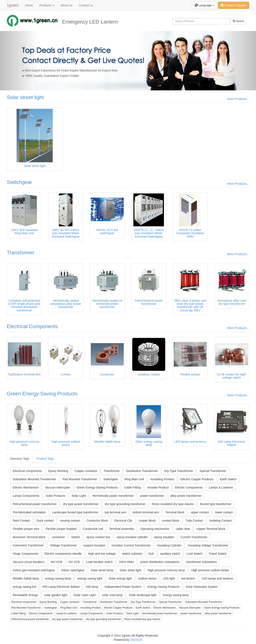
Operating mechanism (155, 529)
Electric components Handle (63, 554)
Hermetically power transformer (113, 496)
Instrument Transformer (28, 545)
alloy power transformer (186, 496)
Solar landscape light (143, 595)
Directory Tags (20, 459)
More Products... (238, 99)
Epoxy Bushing (58, 471)
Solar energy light (120, 578)
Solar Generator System (202, 587)
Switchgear (19, 182)
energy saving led (24, 587)
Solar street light (25, 97)
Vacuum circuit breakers (29, 562)
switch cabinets (132, 554)
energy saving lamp (58, 578)
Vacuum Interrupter (58, 487)
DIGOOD (136, 640)
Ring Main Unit (134, 479)
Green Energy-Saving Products (42, 394)
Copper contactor (86, 471)
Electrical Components (32, 326)
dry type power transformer (81, 504)
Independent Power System (123, 587)
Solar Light (79, 496)
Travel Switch (218, 554)
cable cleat (183, 529)
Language (205, 5)
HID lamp (92, 587)
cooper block (147, 521)
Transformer (21, 253)
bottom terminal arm (146, 512)
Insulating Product (162, 479)
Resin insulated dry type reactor (173, 504)
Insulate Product (158, 487)
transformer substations (201, 562)
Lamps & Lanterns (221, 487)
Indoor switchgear (73, 570)
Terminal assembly (122, 529)
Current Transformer (194, 537)
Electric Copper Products (197, 479)
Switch (76, 537)
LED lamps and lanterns (217, 578)
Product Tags (45, 459)
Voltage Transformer (63, 545)
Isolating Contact (220, 521)
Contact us (86, 5)
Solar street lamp (102, 570)
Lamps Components (26, 496)
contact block (171, 521)
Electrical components (27, 471)
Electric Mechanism (26, 487)
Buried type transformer (216, 504)
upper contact (200, 512)
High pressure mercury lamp (166, 570)
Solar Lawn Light (84, 595)
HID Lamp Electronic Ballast (61, 587)
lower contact (224, 512)
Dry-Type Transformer (179, 471)
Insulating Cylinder (169, 545)
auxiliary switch (170, 554)
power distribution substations (160, 562)
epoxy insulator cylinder (132, 537)
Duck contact (45, 521)
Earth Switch (228, 479)
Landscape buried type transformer (75, 512)
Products (47, 5)
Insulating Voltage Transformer (208, 545)
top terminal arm (116, 512)
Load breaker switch (99, 562)
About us (66, 5)
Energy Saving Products (164, 587)
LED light (169, 578)
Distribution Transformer (142, 471)
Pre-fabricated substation (29, 512)
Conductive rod (93, 529)
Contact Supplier (234, 5)
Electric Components (189, 487)
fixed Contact (21, 521)
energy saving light (90, 578)
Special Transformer (213, 471)
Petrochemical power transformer (35, 504)
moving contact (70, 521)
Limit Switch (194, 554)
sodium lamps (147, 578)
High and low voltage (102, 554)
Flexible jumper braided (61, 529)
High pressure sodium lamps (210, 570)
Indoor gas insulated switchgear (34, 570)
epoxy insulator (164, 537)
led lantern (188, 578)
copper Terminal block (211, 529)
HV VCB (74, 562)
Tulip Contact (194, 521)
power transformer (152, 496)
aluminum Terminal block (29, 537)
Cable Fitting (133, 487)
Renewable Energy (25, 595)
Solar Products (55, 496)
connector (58, 537)
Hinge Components (26, 554)
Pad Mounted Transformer (80, 479)
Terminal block (175, 512)
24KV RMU (127, 562)
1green (13, 5)
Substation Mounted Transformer (34, 479)
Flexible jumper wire (26, 529)
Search (238, 21)
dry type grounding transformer (125, 504)
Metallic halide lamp (26, 578)
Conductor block (97, 521)
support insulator (94, 545)
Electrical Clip (123, 521)
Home (29, 5)
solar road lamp (112, 595)
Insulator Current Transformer (131, 545)
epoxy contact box (98, 537)
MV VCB (57, 562)
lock (151, 554)
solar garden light (56, 595)
